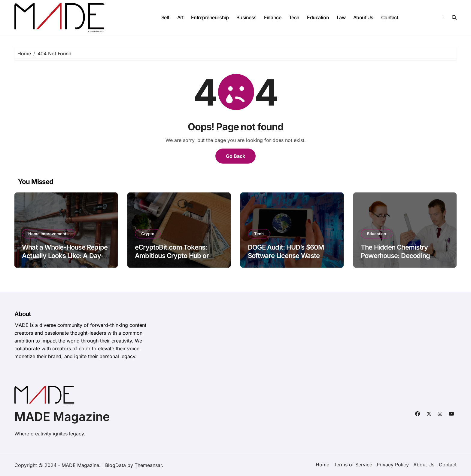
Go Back (235, 156)
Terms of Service (353, 465)
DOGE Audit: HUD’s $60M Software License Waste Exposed (286, 256)
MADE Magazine (62, 417)
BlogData (115, 465)
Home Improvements (48, 234)
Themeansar (148, 465)
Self (165, 17)
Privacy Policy (393, 465)
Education (318, 17)
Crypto (148, 234)
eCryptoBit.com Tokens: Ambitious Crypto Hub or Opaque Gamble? (172, 256)
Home (322, 465)
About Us (363, 17)
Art (180, 17)
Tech (294, 17)
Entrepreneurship (210, 17)
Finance (273, 17)
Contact (390, 17)
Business (246, 17)
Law (341, 17)
